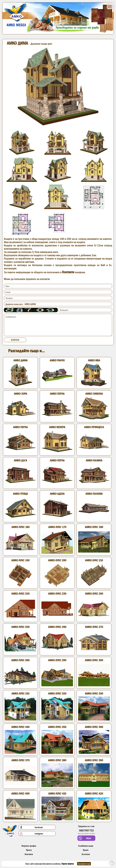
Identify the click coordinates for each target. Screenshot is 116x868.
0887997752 (86, 830)
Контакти (68, 272)
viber (85, 838)
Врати (86, 850)
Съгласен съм (84, 864)
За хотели (86, 854)
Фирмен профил (29, 846)
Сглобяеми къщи (86, 846)
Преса (29, 850)
